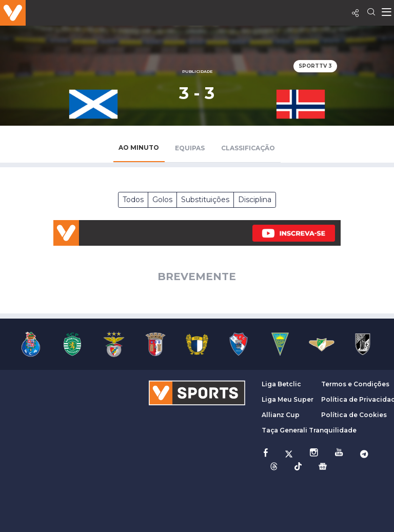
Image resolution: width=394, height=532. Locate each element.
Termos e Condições (355, 384)
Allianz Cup (281, 415)
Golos (162, 200)
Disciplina (255, 200)
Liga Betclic (281, 384)
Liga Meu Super (288, 399)
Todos (133, 200)
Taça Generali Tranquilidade (309, 430)
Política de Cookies (354, 415)
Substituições (205, 200)
